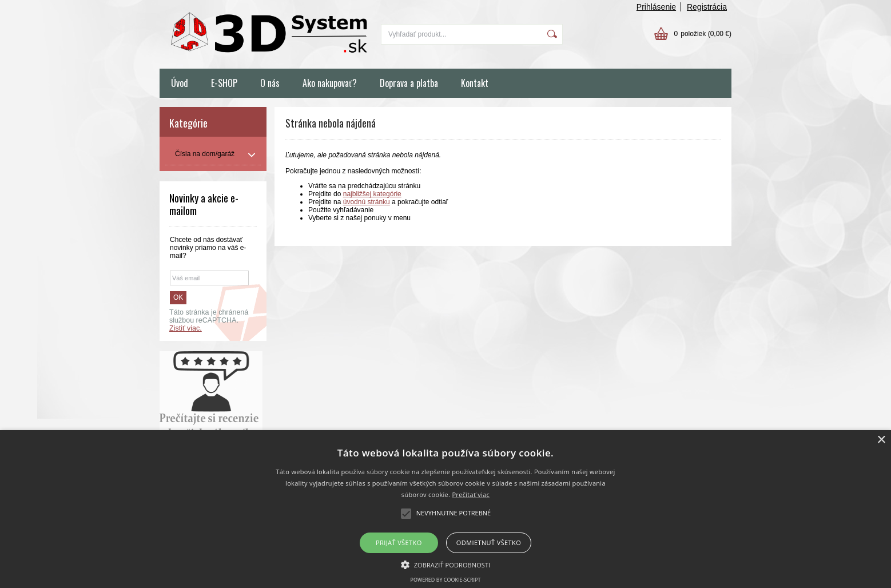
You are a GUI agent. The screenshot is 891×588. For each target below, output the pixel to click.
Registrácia (707, 7)
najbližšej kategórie (372, 194)
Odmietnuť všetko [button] (489, 543)
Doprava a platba (409, 83)
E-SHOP (224, 83)
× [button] (881, 440)
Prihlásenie (656, 7)
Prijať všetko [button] (399, 543)
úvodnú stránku (367, 202)
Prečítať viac (471, 494)
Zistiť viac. (186, 328)
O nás (270, 83)
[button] (446, 564)
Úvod (180, 83)
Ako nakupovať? (330, 83)
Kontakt (475, 83)
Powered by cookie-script (446, 580)
